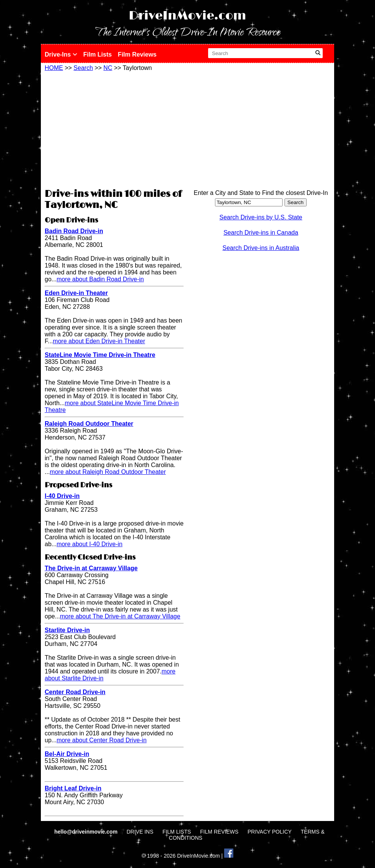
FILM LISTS (177, 832)
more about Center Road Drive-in (102, 740)
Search (83, 68)
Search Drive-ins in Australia (261, 248)
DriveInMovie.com (187, 16)
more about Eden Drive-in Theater (99, 341)
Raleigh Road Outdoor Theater (89, 424)
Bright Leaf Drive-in (73, 788)
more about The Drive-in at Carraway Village (120, 616)
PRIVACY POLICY (269, 832)
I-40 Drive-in (62, 496)
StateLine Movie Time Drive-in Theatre (100, 355)
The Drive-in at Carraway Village (91, 568)
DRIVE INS (140, 832)
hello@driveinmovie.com (86, 832)
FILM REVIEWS (219, 832)
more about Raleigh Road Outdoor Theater (108, 472)
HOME (54, 68)
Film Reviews (137, 54)
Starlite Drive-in (67, 630)
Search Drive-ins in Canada (261, 233)
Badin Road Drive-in (74, 231)
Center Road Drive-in (75, 692)
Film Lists (98, 54)
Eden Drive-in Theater (76, 293)
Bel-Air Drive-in (67, 754)
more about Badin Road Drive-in (100, 279)
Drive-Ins (61, 54)
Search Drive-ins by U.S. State (261, 217)
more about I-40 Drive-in (90, 544)
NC (108, 68)
